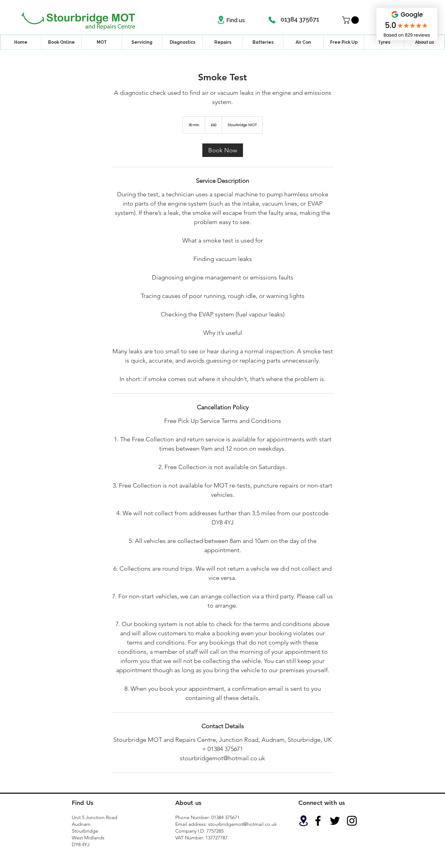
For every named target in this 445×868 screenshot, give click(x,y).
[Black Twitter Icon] (335, 821)
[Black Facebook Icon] (318, 821)
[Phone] (272, 20)
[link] (223, 150)
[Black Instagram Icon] (352, 821)
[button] (351, 20)
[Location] (221, 20)
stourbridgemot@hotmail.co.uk (243, 824)
